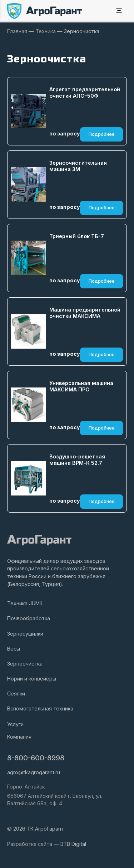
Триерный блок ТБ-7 (77, 236)
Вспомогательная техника (40, 708)
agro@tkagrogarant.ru (34, 772)
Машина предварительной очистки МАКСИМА (85, 313)
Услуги (15, 724)
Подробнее (102, 134)
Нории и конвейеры (32, 679)
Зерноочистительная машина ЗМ (78, 166)
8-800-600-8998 (36, 758)
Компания (19, 737)
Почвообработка (29, 618)
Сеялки (16, 694)
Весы (14, 649)
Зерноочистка (25, 664)
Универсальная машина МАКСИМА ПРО (81, 386)
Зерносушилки (25, 634)
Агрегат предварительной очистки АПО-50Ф (85, 93)
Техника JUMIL (25, 603)
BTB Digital (73, 844)
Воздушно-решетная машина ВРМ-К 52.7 (77, 460)
